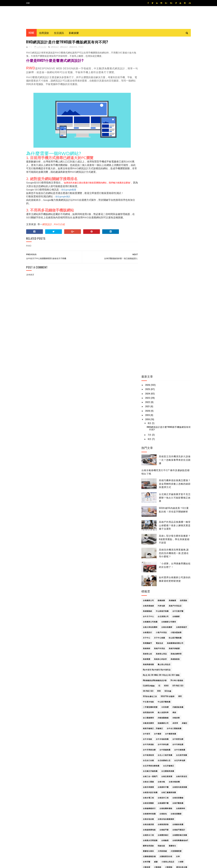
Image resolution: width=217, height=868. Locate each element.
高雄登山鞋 (162, 740)
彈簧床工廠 (148, 558)
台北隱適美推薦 (168, 436)
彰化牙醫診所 (160, 564)
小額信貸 (147, 532)
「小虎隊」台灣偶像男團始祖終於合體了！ (175, 230)
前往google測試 (63, 197)
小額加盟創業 (176, 297)
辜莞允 (173, 638)
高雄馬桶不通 (165, 798)
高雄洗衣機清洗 (179, 724)
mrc (180, 361)
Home (28, 3)
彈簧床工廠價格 (162, 558)
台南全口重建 (148, 446)
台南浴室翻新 (148, 468)
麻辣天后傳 (148, 809)
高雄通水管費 (178, 782)
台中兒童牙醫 (178, 276)
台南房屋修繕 (148, 270)
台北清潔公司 (163, 281)
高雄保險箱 (179, 665)
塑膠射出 (172, 510)
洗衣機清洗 (159, 601)
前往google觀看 (69, 190)
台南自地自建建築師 (166, 484)
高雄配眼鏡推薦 (149, 788)
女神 (178, 521)
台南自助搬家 (167, 292)
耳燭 (184, 622)
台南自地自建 (148, 484)
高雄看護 (147, 324)
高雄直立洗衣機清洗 (151, 745)
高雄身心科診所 (160, 324)
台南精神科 (181, 473)
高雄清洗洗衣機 (160, 729)
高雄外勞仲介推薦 (150, 692)
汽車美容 (147, 601)
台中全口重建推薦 (174, 393)
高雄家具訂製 (180, 697)
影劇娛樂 (74, 33)
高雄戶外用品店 (175, 270)
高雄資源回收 (148, 772)
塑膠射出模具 (148, 516)
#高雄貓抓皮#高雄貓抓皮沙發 (155, 345)
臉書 (145, 628)
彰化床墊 (176, 558)
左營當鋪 (161, 548)
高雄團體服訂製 (164, 686)
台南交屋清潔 (167, 441)
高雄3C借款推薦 (149, 660)
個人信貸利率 (163, 377)
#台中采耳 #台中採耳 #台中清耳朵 (157, 334)
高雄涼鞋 (147, 729)
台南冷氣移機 (174, 446)
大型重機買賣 (176, 516)
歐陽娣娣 (158, 596)
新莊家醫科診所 (177, 574)
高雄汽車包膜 (169, 718)
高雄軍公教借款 (149, 782)
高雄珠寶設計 (180, 734)
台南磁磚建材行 (149, 473)
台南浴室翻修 (178, 462)
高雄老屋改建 (174, 756)
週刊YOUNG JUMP (150, 644)
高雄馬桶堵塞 (148, 329)
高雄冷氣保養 (180, 676)
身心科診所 (162, 638)
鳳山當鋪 (176, 804)
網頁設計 (55, 47)
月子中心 (147, 302)
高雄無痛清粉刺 (149, 734)
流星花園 (182, 601)
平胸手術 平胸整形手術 (178, 548)
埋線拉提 (161, 510)
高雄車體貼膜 (181, 777)
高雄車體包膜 (166, 777)
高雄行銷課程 (162, 766)
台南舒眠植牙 (182, 292)
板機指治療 (173, 585)
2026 (148, 49)
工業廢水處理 (148, 548)
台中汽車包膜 (163, 409)
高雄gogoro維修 (167, 660)
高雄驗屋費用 (148, 804)
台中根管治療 (178, 404)
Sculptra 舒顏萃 (168, 361)
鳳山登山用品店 (164, 329)
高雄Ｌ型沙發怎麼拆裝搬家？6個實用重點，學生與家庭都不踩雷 (175, 204)
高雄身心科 (177, 772)
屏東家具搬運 (148, 537)
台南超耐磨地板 (149, 494)
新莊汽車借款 (148, 580)
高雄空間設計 (148, 750)
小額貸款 (169, 532)
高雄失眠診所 (167, 692)
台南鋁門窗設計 (179, 494)
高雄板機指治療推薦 (166, 713)
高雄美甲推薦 (148, 756)
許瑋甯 (183, 628)
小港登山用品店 (168, 526)
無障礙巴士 (148, 606)
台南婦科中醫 (163, 452)
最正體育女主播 (164, 580)
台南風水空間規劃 (150, 505)
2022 (148, 67)
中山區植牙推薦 (162, 276)
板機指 (162, 585)
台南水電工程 (148, 462)
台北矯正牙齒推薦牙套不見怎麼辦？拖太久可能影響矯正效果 (175, 162)
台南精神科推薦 (149, 478)
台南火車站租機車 (150, 292)
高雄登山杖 (148, 318)
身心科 (173, 633)
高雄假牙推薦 (165, 670)
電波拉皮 (160, 308)
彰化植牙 (147, 564)
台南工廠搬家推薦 (169, 457)
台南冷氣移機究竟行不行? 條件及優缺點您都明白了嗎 (166, 136)
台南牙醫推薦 (178, 468)
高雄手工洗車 (176, 702)
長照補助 (178, 649)
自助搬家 (154, 628)
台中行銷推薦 (180, 414)
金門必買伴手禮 (164, 649)
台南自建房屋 (148, 489)
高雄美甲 (176, 750)
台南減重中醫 (163, 468)
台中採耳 (147, 398)
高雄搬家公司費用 (167, 708)
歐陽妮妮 (147, 596)
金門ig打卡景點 (177, 644)
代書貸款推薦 (178, 372)
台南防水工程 (148, 500)
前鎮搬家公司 (163, 388)
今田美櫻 (165, 372)
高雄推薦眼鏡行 (149, 708)
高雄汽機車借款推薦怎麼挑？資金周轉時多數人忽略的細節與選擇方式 (175, 148)
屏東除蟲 (160, 542)
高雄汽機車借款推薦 (151, 718)
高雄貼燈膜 (176, 766)
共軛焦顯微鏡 (163, 382)
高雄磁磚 (178, 745)
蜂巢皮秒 (173, 628)
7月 (150, 99)
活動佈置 (171, 601)
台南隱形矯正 (163, 500)
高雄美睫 (161, 756)
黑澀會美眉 (160, 809)
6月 (150, 104)
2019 (148, 80)
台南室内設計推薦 (150, 457)
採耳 (145, 569)
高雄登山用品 (161, 318)
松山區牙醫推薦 (175, 302)
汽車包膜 (161, 270)
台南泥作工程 (163, 462)
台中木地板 (148, 404)
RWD (81, 47)
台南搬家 (176, 281)
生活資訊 (59, 33)
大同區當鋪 (162, 516)
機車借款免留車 (172, 590)
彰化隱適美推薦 (175, 564)
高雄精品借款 (163, 750)
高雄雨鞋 (158, 793)
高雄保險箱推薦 (149, 670)
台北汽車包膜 (180, 425)
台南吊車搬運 (148, 452)
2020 (148, 75)
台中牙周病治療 (149, 414)
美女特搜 (174, 622)
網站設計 (64, 47)
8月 (150, 88)
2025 (148, 54)
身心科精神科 (148, 638)
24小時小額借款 (177, 345)
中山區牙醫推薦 (164, 366)
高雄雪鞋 (169, 793)
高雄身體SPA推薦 (150, 777)
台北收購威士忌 (164, 425)
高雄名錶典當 (148, 686)
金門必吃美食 (148, 649)
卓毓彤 (184, 388)
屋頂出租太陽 (182, 532)
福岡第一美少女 (160, 612)
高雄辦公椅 (164, 782)
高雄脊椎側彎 (178, 761)
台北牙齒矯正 (169, 430)
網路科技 (73, 47)
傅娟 (174, 377)
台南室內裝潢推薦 (180, 452)
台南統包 (163, 478)
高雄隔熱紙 (148, 276)
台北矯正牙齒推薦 (150, 436)
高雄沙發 (165, 724)
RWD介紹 (59, 225)
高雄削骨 (161, 681)
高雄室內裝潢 (165, 697)
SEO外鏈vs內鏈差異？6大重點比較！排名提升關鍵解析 (174, 174)
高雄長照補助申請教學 (169, 788)
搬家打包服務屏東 (158, 569)
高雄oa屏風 (182, 660)
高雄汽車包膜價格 (150, 724)
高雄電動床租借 (149, 798)
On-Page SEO (148, 356)
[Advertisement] (81, 349)
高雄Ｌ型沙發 (163, 804)
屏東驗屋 (171, 542)
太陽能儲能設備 (149, 521)
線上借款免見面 (172, 617)
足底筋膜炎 (162, 633)
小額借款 (158, 532)
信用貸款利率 (148, 377)
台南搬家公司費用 (169, 286)
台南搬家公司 (148, 265)
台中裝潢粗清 (148, 420)
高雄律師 (147, 313)
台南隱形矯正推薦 (180, 500)
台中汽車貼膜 (178, 409)
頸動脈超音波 (159, 654)
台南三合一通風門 (150, 441)
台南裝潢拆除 (163, 489)
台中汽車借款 (148, 409)
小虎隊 (181, 526)
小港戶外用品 (161, 297)
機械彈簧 (158, 590)
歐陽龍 (168, 596)
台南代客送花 (182, 441)
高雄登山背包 (148, 740)
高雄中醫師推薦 (149, 665)
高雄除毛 (147, 793)
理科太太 (167, 606)
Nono (166, 350)
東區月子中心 (180, 580)
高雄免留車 (148, 676)
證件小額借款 (148, 633)
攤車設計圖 (173, 569)
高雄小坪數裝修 (149, 702)
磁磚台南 (147, 612)
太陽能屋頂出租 (166, 521)
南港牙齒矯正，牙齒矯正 (153, 393)
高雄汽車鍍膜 (174, 313)
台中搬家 (158, 398)
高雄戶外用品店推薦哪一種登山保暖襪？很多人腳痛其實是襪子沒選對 (175, 190)
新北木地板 (162, 574)
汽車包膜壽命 (180, 596)
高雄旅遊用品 (148, 713)
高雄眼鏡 (167, 745)
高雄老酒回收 (163, 761)
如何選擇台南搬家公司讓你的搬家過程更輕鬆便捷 (175, 244)
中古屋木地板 (148, 366)
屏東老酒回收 (174, 537)
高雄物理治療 (165, 734)
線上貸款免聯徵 (149, 622)
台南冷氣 (161, 446)
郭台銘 (164, 644)
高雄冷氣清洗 (148, 681)
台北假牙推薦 (182, 420)
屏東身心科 (148, 542)
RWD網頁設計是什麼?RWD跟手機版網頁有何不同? (169, 93)
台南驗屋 (165, 505)
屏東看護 (161, 537)
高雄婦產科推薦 (149, 697)
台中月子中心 (148, 281)
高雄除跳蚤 (175, 324)
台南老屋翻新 (176, 478)
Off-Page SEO (178, 350)
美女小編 (163, 622)
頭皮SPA (146, 654)
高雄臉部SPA (148, 766)
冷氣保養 (176, 382)
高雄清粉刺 (175, 729)
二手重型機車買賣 (150, 372)
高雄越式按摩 (163, 772)
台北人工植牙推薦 (165, 420)
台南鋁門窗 (164, 494)
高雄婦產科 (181, 692)
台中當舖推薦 (165, 414)
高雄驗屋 (172, 265)
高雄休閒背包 (165, 665)
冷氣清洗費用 (148, 388)
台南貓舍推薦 (178, 489)
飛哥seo (171, 654)
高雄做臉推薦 (180, 670)
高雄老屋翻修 (148, 761)
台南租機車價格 (166, 473)
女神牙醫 (147, 526)
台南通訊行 (148, 297)
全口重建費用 (148, 382)
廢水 (145, 553)
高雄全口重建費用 (163, 676)
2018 (148, 84)
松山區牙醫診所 (149, 585)
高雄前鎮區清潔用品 (177, 681)
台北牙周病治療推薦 (151, 430)
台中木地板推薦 (162, 404)
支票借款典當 (148, 574)
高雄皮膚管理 (176, 318)
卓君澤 (175, 388)
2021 (148, 71)
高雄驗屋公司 (180, 798)
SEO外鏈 (168, 356)
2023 (148, 62)
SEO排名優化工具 (150, 361)
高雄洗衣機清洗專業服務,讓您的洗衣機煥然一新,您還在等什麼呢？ (174, 217)
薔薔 (163, 628)
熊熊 (158, 606)
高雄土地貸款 (180, 686)
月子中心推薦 (160, 302)
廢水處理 (154, 553)
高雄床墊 (163, 702)
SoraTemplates (32, 864)
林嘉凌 (184, 585)
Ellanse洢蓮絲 (149, 350)
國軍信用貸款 (148, 510)
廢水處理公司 (167, 553)
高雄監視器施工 (177, 740)
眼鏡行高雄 (179, 606)
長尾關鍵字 (148, 308)
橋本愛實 (147, 590)
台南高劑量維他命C (180, 505)
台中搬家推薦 (171, 398)
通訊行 (183, 638)
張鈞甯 (179, 553)
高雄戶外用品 (160, 313)
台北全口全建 (148, 425)
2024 (148, 58)
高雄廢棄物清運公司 (175, 308)
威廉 (156, 526)
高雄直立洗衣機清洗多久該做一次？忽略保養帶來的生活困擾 (175, 124)
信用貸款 (44, 33)
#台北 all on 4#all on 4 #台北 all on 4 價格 (161, 340)
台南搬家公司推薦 (150, 286)
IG (159, 350)
